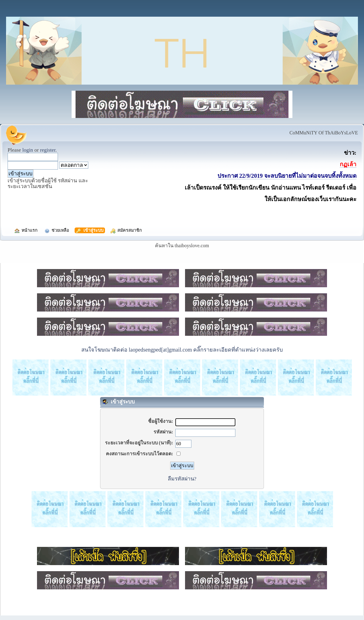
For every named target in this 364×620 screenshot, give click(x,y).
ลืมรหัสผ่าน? (182, 479)
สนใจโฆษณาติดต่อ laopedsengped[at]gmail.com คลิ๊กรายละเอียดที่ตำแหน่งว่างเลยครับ (182, 350)
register (48, 150)
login (28, 150)
